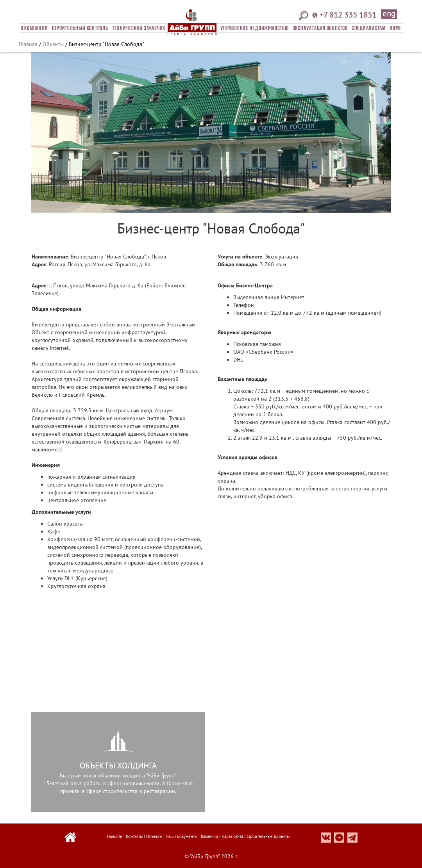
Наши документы (181, 836)
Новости (115, 836)
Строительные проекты (268, 836)
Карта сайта (232, 836)
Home (395, 29)
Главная (28, 44)
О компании (34, 29)
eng (389, 14)
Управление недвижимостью (254, 29)
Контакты (134, 836)
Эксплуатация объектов (320, 29)
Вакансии (209, 836)
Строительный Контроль (80, 29)
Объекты (53, 44)
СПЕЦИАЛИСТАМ (369, 29)
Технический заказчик (139, 29)
